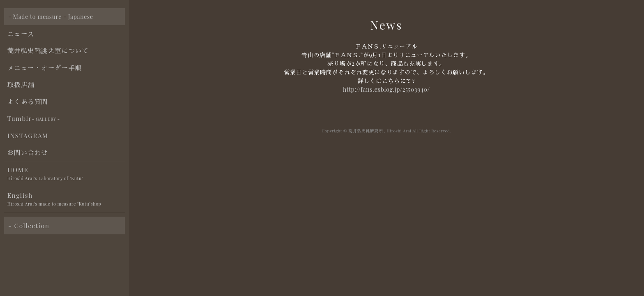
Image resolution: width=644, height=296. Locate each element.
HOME (66, 174)
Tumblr (34, 118)
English (66, 200)
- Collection (29, 225)
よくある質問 (28, 101)
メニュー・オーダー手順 (45, 68)
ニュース (21, 34)
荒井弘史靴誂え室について (48, 50)
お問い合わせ (28, 152)
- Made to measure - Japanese (51, 17)
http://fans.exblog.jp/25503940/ (386, 89)
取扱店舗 (21, 84)
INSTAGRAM (28, 135)
